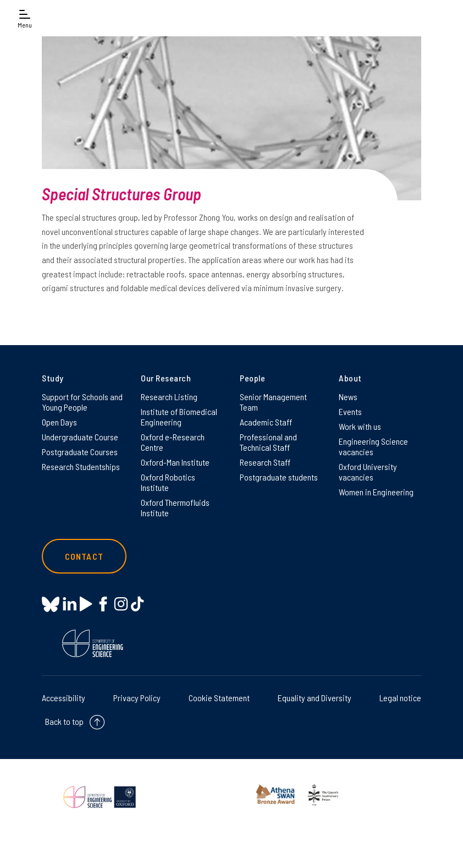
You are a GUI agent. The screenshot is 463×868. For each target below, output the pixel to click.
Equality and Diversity (315, 698)
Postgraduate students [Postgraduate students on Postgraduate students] (279, 477)
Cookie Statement (219, 698)
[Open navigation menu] (25, 18)
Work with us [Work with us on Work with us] (360, 426)
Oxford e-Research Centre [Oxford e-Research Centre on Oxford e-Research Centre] (173, 442)
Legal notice (400, 698)
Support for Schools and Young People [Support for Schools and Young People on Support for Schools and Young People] (82, 402)
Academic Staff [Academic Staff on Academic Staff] (266, 422)
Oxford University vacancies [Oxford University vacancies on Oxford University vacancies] (368, 472)
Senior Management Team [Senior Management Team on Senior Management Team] (273, 402)
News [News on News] (348, 397)
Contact (84, 556)
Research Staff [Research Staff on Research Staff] (265, 462)
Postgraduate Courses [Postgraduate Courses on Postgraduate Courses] (80, 452)
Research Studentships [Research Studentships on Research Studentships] (81, 466)
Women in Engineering (376, 492)
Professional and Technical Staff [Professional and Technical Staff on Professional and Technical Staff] (268, 442)
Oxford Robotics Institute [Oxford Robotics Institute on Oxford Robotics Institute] (168, 482)
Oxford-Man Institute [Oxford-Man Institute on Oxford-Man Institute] (175, 462)
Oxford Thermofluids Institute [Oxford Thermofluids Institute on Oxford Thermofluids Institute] (175, 507)
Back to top (64, 721)
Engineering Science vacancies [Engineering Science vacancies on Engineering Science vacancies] (373, 446)
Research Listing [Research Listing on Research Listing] (169, 397)
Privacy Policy (137, 698)
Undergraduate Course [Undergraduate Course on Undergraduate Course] (80, 437)
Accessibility (64, 698)
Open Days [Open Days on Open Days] (59, 422)
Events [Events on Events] (350, 411)
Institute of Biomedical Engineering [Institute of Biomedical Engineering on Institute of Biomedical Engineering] (179, 417)
